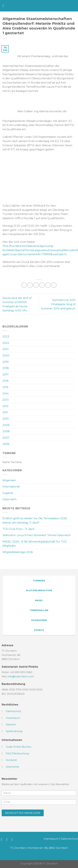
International (11, 487)
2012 (6, 406)
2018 (6, 368)
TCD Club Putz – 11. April (18, 529)
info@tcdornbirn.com (21, 677)
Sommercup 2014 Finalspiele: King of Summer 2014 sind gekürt (58, 304)
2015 (5, 387)
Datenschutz (69, 839)
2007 (6, 438)
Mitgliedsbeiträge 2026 (18, 552)
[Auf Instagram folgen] (8, 839)
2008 (6, 431)
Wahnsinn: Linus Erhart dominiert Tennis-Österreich (37, 535)
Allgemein (9, 480)
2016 (5, 381)
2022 (6, 343)
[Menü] (4, 6)
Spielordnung (14, 731)
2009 (6, 425)
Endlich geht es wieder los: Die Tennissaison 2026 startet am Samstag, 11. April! (35, 520)
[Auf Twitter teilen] (36, 285)
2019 (6, 362)
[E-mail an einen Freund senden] (42, 285)
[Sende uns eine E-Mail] (13, 839)
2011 (5, 412)
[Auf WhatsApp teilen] (24, 285)
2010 (6, 419)
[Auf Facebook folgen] (3, 839)
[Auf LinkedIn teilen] (54, 285)
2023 (6, 337)
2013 (6, 400)
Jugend (8, 493)
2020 (6, 356)
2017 (6, 375)
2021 (6, 349)
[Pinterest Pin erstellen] (48, 285)
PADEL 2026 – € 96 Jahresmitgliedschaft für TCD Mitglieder (35, 544)
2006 (6, 444)
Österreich (9, 499)
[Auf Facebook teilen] (30, 285)
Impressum (51, 839)
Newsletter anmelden (23, 813)
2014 (6, 394)
